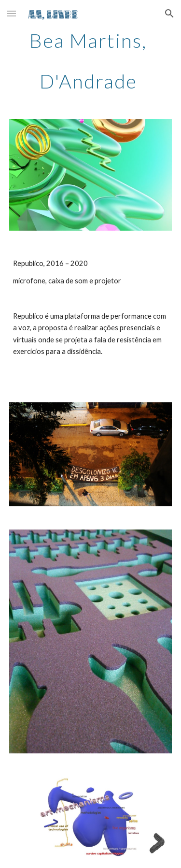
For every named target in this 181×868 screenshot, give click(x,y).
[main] (91, 61)
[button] (12, 13)
